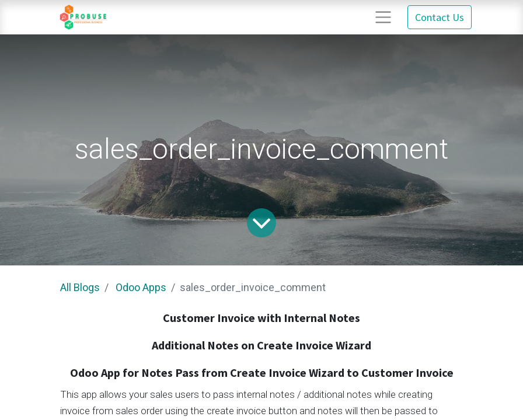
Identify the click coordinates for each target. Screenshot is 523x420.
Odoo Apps (141, 287)
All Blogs (80, 287)
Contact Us (440, 17)
